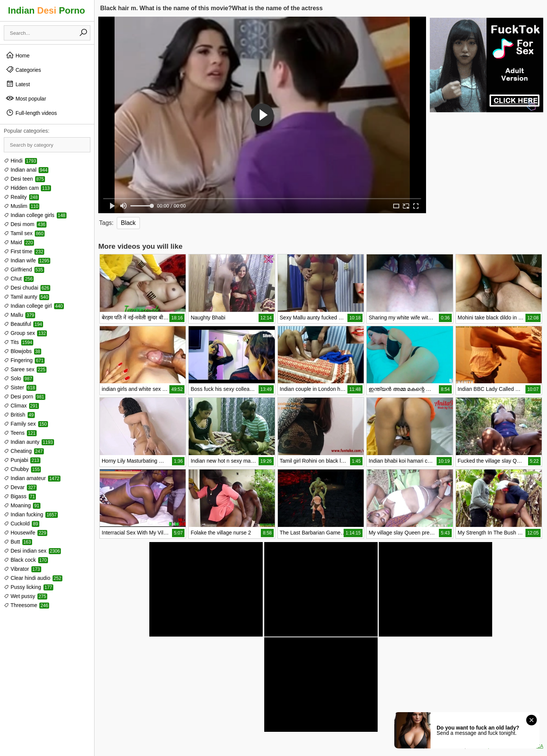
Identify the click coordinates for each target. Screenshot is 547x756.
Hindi (20, 161)
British (19, 415)
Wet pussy (26, 596)
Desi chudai (27, 288)
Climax (21, 406)
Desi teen (24, 179)
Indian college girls (35, 215)
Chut (19, 279)
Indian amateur (32, 478)
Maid (19, 242)
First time (24, 251)
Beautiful (23, 324)
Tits (19, 342)
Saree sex (25, 369)
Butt (18, 542)
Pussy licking (29, 587)
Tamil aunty (26, 297)
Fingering (24, 360)
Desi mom (25, 224)
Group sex (25, 333)
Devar (20, 487)
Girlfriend (24, 270)
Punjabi (22, 460)
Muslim (22, 206)
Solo (19, 378)
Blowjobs (22, 351)
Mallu (19, 315)
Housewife (26, 533)
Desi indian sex (32, 551)
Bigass (20, 496)
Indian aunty (29, 442)
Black (128, 223)
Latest (18, 84)
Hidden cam (27, 188)
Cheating (24, 451)
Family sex (26, 424)
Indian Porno (46, 10)
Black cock (26, 560)
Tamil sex (24, 233)
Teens (20, 433)
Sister (20, 387)
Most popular (26, 98)
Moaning (22, 505)
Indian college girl (34, 306)
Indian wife (27, 260)
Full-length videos (31, 113)
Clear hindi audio (33, 578)
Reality (21, 197)
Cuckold (22, 524)
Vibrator (22, 569)
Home (18, 55)
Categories (23, 70)
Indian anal (26, 170)
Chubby (22, 469)
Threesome (26, 605)
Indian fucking (31, 514)
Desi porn (25, 397)
